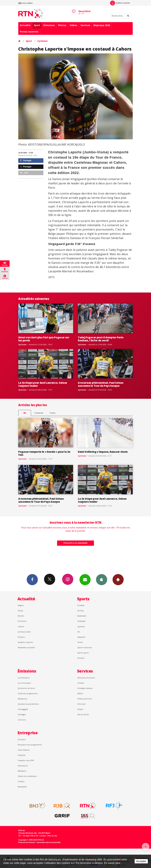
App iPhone (102, 579)
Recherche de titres (26, 688)
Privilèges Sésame (85, 688)
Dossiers (21, 637)
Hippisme (81, 637)
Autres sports (83, 653)
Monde (21, 616)
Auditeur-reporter (120, 3)
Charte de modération (27, 776)
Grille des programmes (28, 693)
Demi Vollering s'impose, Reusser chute (103, 452)
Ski (79, 632)
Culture (21, 626)
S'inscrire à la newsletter (75, 543)
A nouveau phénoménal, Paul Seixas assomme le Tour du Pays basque (101, 384)
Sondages (22, 714)
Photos (62, 25)
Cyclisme (42, 41)
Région (21, 605)
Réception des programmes (30, 745)
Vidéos (73, 25)
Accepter (141, 861)
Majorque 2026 (102, 25)
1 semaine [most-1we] (38, 413)
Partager (26, 160)
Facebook (32, 579)
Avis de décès (83, 714)
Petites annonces (85, 699)
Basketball (82, 616)
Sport (37, 25)
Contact (21, 781)
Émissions (49, 25)
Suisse (20, 611)
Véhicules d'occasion (86, 678)
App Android (118, 579)
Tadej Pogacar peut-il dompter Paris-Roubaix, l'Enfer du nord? (101, 339)
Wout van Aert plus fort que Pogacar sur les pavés (44, 339)
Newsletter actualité (26, 647)
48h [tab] (25, 413)
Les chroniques (24, 683)
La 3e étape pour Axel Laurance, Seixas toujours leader (43, 384)
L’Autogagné (23, 709)
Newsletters (85, 579)
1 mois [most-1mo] (52, 413)
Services (85, 25)
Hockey (81, 611)
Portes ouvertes (29, 32)
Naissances (22, 699)
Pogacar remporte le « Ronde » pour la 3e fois (44, 453)
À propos (22, 739)
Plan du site (52, 836)
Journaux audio (24, 632)
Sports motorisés (85, 647)
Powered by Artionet (27, 842)
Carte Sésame (24, 750)
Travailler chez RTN (26, 760)
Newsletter (22, 787)
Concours (22, 720)
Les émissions (24, 678)
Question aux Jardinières (28, 704)
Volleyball (81, 621)
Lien (24, 173)
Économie (22, 621)
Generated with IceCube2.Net (48, 842)
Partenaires (23, 766)
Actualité (25, 25)
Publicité (22, 755)
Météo (80, 693)
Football (81, 605)
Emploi (80, 709)
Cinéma (81, 683)
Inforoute (81, 704)
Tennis (80, 642)
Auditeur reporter (26, 642)
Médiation (22, 771)
